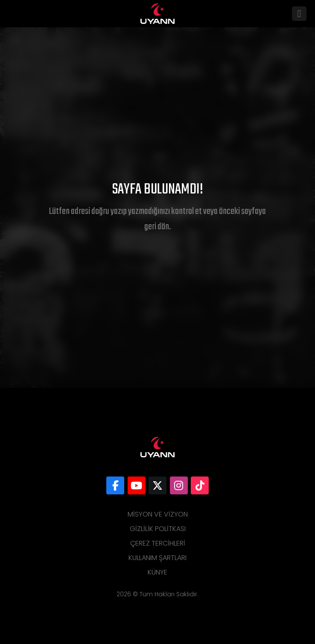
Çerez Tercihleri (158, 543)
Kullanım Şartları (157, 558)
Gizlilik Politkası (158, 529)
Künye (157, 572)
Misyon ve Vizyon (158, 514)
